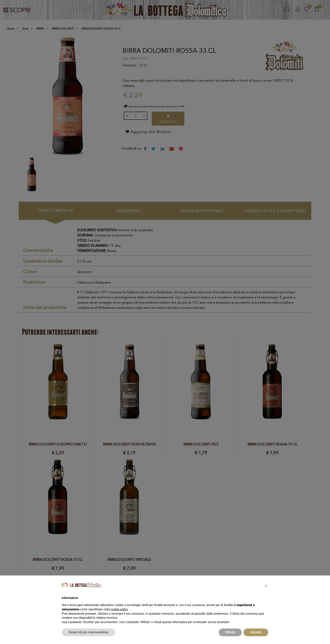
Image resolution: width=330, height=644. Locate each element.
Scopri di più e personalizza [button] (88, 632)
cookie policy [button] (119, 609)
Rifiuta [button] (230, 632)
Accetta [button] (256, 632)
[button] (266, 586)
